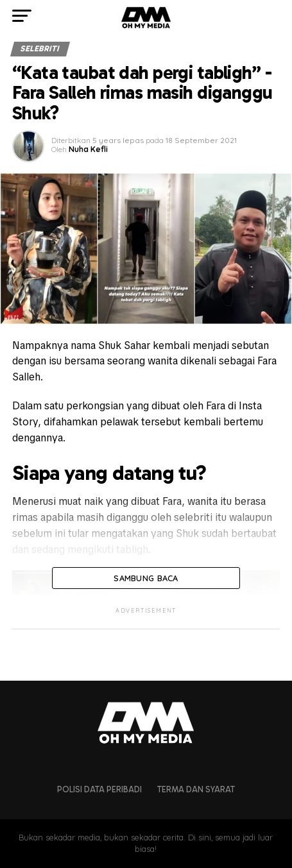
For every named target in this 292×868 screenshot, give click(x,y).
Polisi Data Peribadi (99, 789)
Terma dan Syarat (196, 789)
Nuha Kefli (88, 149)
